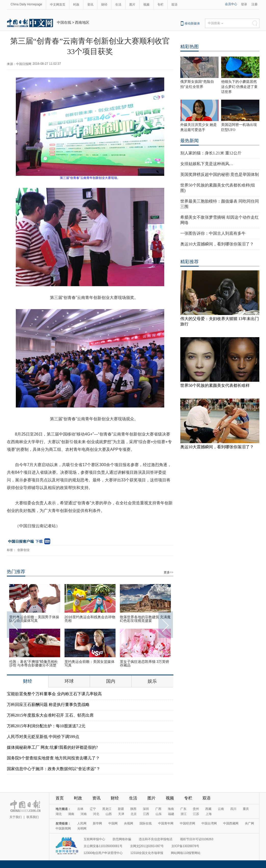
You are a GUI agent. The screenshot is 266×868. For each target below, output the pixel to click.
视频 (146, 5)
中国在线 (64, 22)
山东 (159, 814)
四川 (233, 809)
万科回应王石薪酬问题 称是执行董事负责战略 (48, 705)
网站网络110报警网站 (186, 853)
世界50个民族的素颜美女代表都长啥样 (215, 385)
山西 (109, 814)
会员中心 (231, 4)
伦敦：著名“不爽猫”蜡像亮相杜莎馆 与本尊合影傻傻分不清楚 (34, 663)
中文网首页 (58, 5)
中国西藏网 (231, 823)
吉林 (80, 809)
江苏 (196, 814)
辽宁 (93, 809)
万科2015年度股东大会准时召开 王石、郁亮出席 (50, 715)
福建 (171, 814)
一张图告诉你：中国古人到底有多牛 (213, 233)
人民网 (82, 823)
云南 (221, 809)
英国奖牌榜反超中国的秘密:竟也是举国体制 (220, 174)
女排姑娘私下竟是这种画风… (207, 164)
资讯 (90, 5)
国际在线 (146, 823)
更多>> (169, 572)
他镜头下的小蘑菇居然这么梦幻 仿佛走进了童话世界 (239, 87)
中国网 (113, 823)
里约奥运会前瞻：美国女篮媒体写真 (90, 663)
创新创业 (23, 550)
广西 (158, 809)
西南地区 (82, 22)
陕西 (133, 809)
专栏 (160, 5)
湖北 (59, 814)
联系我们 (33, 817)
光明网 (82, 828)
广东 (183, 809)
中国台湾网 (209, 823)
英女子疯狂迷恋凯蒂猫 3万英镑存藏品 (145, 663)
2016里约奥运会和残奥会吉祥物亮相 (90, 619)
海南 (171, 809)
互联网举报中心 (94, 839)
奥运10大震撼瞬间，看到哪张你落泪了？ (217, 244)
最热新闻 (189, 141)
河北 (96, 814)
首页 (60, 798)
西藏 (208, 809)
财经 (104, 5)
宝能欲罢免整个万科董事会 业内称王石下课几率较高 (54, 694)
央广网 (249, 823)
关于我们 (16, 817)
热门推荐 (16, 572)
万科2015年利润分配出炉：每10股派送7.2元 (46, 726)
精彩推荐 (189, 262)
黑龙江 (107, 809)
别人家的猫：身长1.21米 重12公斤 (211, 153)
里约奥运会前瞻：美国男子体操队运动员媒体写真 (34, 619)
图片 (132, 5)
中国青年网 (166, 823)
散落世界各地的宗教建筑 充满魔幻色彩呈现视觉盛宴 (145, 619)
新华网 (97, 823)
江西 (146, 814)
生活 (118, 5)
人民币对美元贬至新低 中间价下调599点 (43, 737)
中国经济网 (187, 823)
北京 (134, 814)
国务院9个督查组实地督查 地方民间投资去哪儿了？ (53, 758)
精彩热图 (189, 47)
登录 (244, 4)
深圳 (146, 809)
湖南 (71, 814)
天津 (121, 814)
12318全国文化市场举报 (147, 853)
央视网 (129, 823)
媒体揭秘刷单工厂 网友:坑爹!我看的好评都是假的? (52, 747)
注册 (255, 4)
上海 (209, 814)
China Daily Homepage (26, 4)
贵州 (196, 809)
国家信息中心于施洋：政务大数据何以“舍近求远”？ (54, 769)
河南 (84, 814)
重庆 (246, 809)
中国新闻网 (63, 828)
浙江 (184, 814)
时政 (76, 5)
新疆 (121, 809)
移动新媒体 (192, 23)
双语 (174, 5)
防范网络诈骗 (122, 839)
